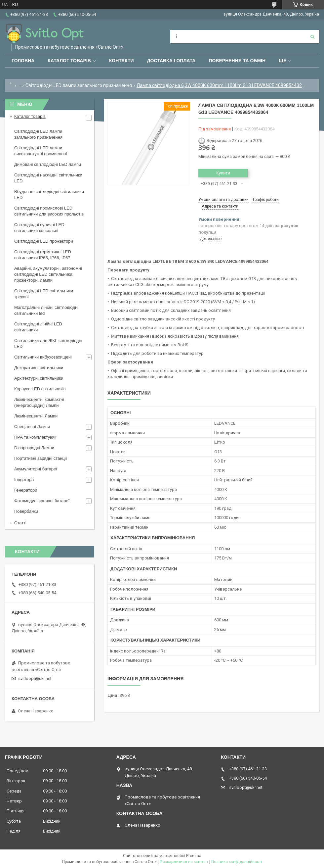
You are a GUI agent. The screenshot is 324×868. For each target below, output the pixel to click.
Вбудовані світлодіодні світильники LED (49, 194)
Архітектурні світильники (39, 378)
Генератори (26, 490)
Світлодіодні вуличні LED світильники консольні (39, 228)
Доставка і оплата (171, 61)
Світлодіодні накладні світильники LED (48, 178)
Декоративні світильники (39, 368)
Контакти (122, 61)
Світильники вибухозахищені (43, 357)
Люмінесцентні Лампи (36, 416)
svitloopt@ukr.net (35, 678)
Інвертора (24, 480)
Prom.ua (194, 856)
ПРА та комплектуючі (35, 437)
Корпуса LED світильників (40, 389)
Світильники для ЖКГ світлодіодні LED (48, 343)
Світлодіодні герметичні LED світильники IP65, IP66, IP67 (43, 255)
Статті (20, 523)
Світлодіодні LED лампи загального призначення (79, 85)
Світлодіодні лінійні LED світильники (38, 327)
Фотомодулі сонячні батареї (42, 501)
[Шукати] (312, 37)
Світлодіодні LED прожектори (44, 241)
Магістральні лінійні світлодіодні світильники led (46, 310)
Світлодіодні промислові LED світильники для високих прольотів (49, 211)
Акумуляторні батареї (36, 469)
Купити (223, 173)
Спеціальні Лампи (32, 427)
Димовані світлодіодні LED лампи (48, 164)
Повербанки (26, 511)
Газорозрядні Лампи (34, 448)
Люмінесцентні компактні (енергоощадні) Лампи (39, 402)
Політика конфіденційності (237, 862)
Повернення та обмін (237, 61)
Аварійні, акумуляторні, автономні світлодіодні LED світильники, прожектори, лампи (48, 274)
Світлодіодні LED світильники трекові (44, 294)
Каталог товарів (69, 61)
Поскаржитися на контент (184, 862)
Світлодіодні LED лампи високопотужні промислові (40, 151)
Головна (23, 61)
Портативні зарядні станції (40, 458)
